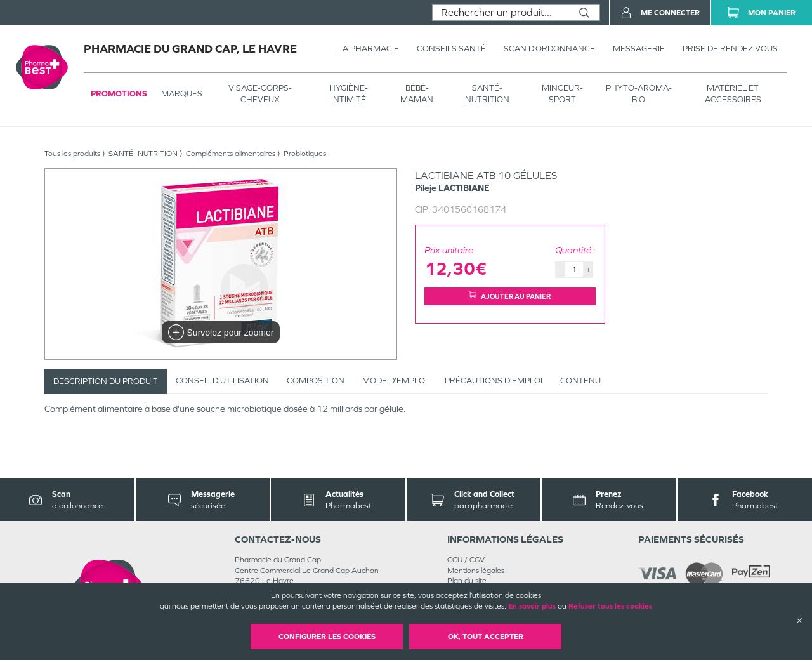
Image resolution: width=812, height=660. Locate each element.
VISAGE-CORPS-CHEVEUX (260, 94)
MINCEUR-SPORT (562, 94)
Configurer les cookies (327, 637)
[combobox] (501, 13)
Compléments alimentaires (231, 154)
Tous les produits (72, 154)
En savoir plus (532, 606)
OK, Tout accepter (486, 637)
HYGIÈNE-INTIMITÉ (349, 94)
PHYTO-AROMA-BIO (639, 94)
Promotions (119, 94)
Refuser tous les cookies (610, 606)
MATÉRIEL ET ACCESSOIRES (733, 94)
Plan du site (467, 581)
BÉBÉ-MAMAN (417, 94)
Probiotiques (305, 154)
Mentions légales (476, 571)
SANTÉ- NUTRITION (487, 94)
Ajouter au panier (510, 296)
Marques (182, 94)
